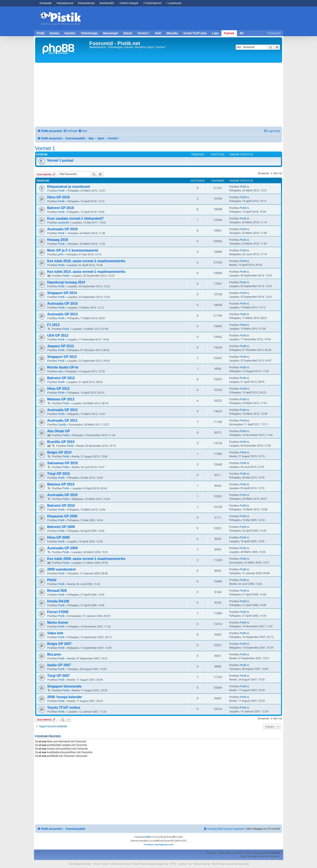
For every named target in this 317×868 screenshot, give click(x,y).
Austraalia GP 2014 (62, 304)
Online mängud (128, 3)
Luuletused (174, 3)
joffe (61, 254)
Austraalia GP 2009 (62, 548)
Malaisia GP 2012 (61, 399)
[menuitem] (83, 131)
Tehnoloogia (89, 33)
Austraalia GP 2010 (62, 495)
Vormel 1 (144, 33)
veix (60, 371)
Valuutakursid (65, 3)
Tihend (97, 864)
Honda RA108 (58, 601)
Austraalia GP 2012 (62, 410)
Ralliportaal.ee (202, 864)
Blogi (243, 856)
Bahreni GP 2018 (61, 208)
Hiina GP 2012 (58, 389)
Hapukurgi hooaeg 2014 (66, 282)
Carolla (62, 425)
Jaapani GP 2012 (61, 346)
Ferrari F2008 (58, 612)
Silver (105, 864)
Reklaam (275, 856)
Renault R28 (57, 591)
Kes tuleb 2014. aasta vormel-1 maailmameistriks (86, 272)
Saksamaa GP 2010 (63, 463)
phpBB (146, 837)
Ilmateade (45, 3)
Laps (215, 33)
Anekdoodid (107, 3)
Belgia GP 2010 (59, 452)
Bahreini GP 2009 (61, 527)
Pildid (52, 580)
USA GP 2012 (58, 335)
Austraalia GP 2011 (62, 420)
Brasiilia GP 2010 (61, 442)
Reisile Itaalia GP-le (63, 367)
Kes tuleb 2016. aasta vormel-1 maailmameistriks (86, 261)
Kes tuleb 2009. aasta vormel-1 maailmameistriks (86, 559)
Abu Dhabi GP (59, 431)
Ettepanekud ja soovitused (69, 187)
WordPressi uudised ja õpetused (230, 864)
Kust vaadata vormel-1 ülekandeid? (76, 218)
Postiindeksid (152, 3)
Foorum (229, 33)
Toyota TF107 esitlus (64, 708)
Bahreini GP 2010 (61, 506)
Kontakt (264, 856)
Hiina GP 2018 (58, 197)
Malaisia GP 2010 (61, 484)
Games (54, 33)
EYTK (173, 864)
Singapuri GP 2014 (62, 293)
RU (242, 33)
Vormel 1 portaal (60, 160)
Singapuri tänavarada (64, 686)
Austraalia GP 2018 (62, 229)
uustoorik (64, 223)
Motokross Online (120, 864)
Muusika (172, 33)
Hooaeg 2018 (58, 240)
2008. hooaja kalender (65, 697)
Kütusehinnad (86, 3)
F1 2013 (53, 325)
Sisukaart (274, 33)
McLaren (54, 654)
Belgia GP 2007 (59, 644)
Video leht (55, 633)
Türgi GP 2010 (59, 474)
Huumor (70, 33)
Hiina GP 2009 (58, 537)
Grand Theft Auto (195, 33)
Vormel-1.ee (185, 864)
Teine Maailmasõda (79, 864)
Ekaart (128, 33)
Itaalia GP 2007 (59, 665)
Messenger (111, 33)
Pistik (40, 33)
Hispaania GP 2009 (62, 516)
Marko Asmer (58, 623)
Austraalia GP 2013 (62, 314)
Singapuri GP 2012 (62, 357)
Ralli (158, 33)
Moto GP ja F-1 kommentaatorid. (73, 250)
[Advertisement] (183, 18)
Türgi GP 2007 (59, 676)
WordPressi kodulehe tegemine (150, 864)
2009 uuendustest (62, 569)
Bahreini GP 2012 (61, 378)
